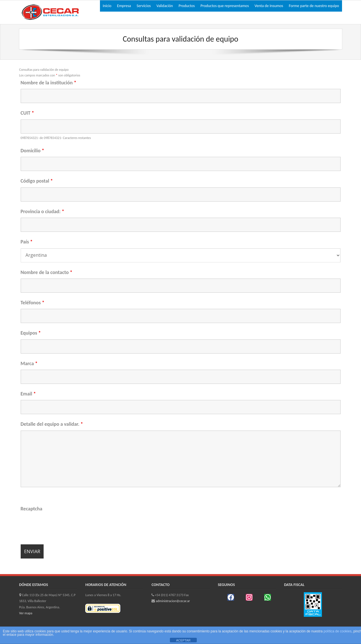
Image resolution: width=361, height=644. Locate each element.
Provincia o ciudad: (42, 211)
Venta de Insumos (269, 6)
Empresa (124, 6)
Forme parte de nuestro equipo (314, 6)
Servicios (144, 6)
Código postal (37, 181)
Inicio (107, 6)
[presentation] (64, 526)
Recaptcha (32, 509)
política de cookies (338, 631)
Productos (187, 6)
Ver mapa (26, 613)
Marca (29, 363)
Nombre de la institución (49, 83)
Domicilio (33, 151)
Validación (165, 6)
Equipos (31, 333)
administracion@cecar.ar (173, 601)
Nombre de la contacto (47, 272)
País (27, 242)
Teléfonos (33, 303)
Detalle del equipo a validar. (52, 424)
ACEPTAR (183, 640)
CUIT (27, 113)
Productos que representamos (225, 6)
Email (28, 394)
